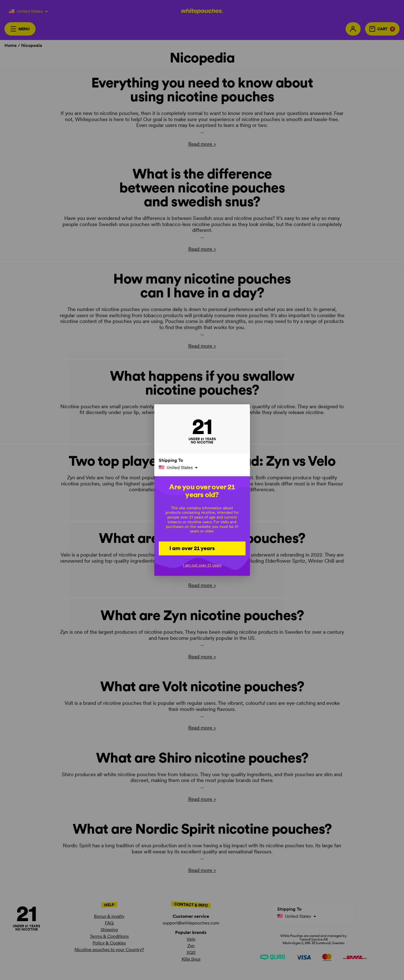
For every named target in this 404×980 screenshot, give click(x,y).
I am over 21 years (192, 548)
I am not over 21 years (202, 565)
